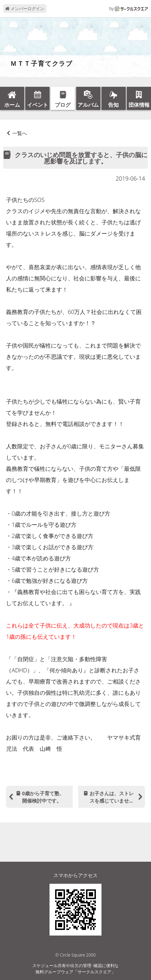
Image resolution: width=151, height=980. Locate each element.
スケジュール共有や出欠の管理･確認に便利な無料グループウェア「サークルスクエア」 (75, 969)
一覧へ (20, 133)
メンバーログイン (25, 9)
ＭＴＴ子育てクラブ (38, 64)
